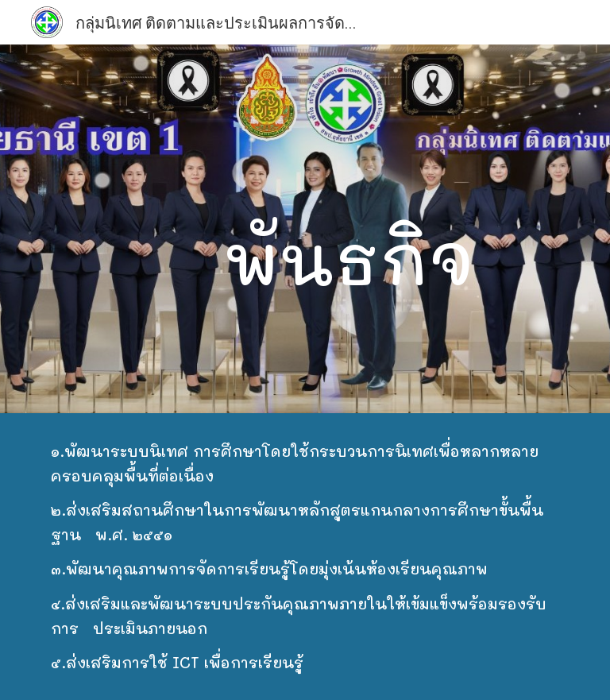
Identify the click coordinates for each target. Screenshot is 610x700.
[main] (349, 228)
